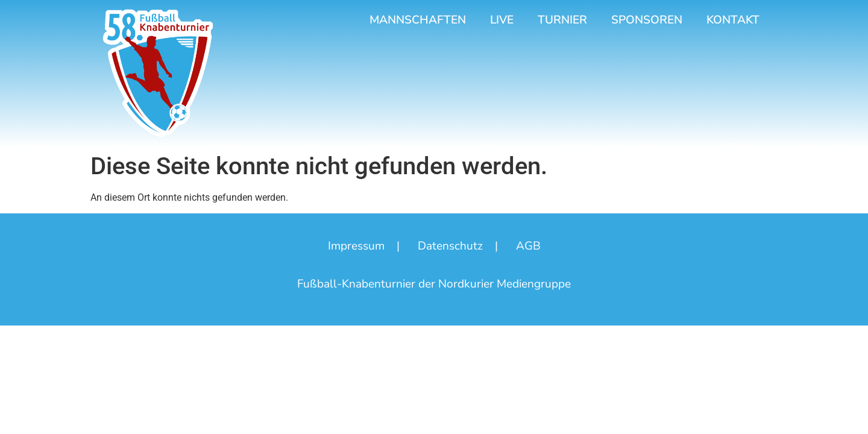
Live (502, 20)
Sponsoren (647, 20)
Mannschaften (418, 20)
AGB (528, 246)
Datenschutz (450, 246)
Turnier (562, 20)
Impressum (356, 246)
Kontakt (733, 20)
